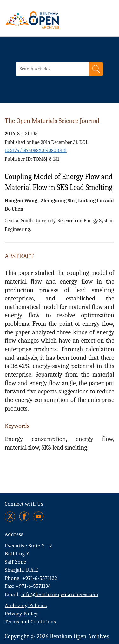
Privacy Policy (21, 614)
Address (14, 534)
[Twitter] (10, 517)
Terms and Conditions (30, 622)
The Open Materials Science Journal (52, 121)
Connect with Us (24, 504)
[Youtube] (39, 517)
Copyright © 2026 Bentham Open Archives (57, 637)
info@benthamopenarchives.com (60, 594)
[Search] (96, 69)
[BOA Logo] (49, 20)
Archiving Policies (26, 605)
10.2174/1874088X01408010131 (36, 151)
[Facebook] (24, 517)
